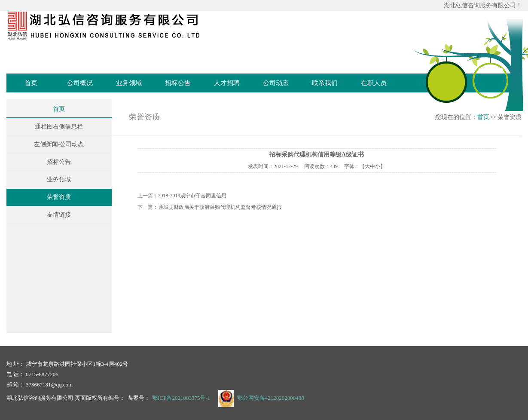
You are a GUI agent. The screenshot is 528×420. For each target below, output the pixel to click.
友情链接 (59, 215)
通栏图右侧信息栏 (59, 127)
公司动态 (276, 83)
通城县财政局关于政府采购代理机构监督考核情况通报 (220, 207)
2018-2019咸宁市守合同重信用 (192, 196)
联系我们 (325, 83)
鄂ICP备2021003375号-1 (181, 398)
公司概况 (80, 83)
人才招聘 (227, 83)
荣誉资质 (59, 197)
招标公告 (178, 83)
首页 (31, 83)
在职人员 (374, 83)
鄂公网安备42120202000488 (271, 398)
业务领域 (129, 83)
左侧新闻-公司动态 (59, 144)
